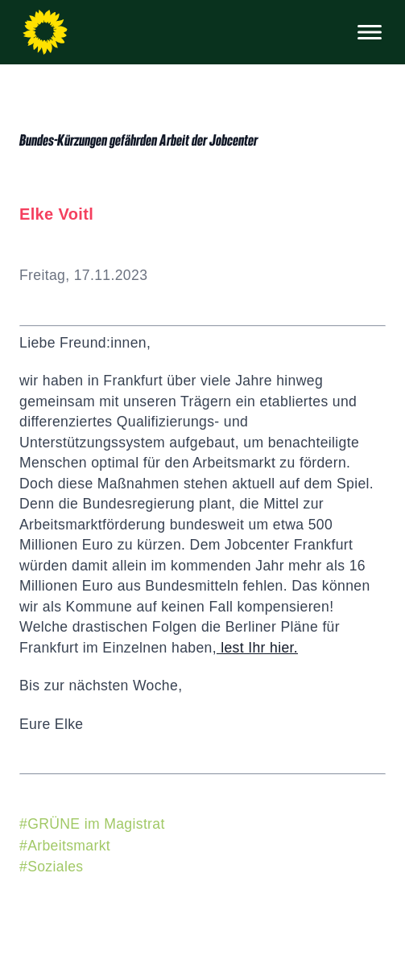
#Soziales (51, 867)
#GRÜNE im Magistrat (92, 824)
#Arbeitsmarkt (65, 846)
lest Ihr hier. (257, 648)
